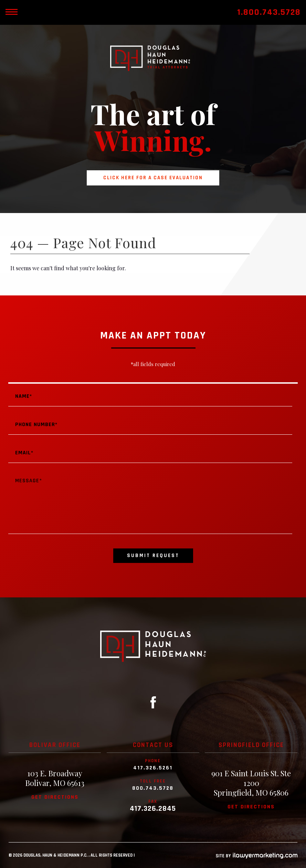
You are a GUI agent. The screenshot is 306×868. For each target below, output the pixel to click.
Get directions (55, 797)
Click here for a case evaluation (153, 178)
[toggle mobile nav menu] (11, 12)
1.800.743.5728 (269, 12)
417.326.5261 (153, 768)
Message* (150, 503)
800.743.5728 (153, 788)
